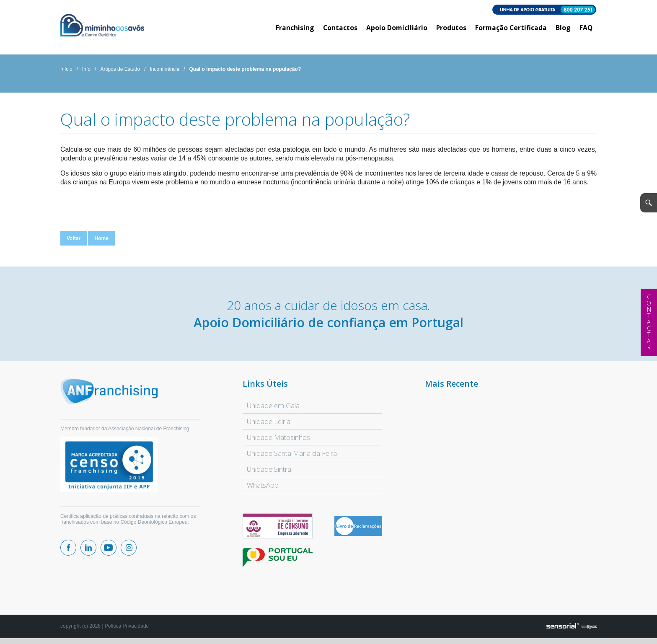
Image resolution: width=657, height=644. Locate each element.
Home (101, 238)
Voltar (74, 238)
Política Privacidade (127, 626)
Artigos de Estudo (120, 69)
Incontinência (164, 69)
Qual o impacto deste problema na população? (245, 69)
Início (66, 69)
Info (86, 69)
